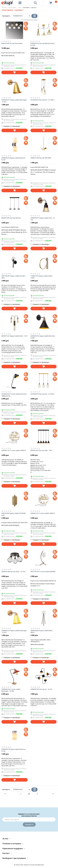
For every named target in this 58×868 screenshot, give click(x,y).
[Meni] (20, 3)
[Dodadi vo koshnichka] (14, 72)
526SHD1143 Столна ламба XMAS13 (14, 450)
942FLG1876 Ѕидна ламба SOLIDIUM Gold (14, 514)
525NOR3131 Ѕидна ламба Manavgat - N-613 (14, 101)
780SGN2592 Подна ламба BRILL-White (42, 631)
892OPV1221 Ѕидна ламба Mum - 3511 (14, 336)
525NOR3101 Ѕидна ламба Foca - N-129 (43, 219)
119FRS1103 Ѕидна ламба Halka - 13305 (42, 277)
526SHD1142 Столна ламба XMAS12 (43, 513)
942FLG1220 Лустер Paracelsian (12, 43)
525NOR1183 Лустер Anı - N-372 (41, 689)
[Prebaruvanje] (35, 3)
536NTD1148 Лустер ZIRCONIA (41, 158)
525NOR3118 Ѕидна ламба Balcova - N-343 (14, 750)
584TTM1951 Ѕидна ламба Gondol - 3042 (14, 277)
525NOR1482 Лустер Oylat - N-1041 (13, 572)
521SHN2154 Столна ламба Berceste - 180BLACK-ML (14, 395)
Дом (20, 7)
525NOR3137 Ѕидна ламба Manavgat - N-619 (14, 631)
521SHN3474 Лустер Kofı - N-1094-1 (43, 394)
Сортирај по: (6, 16)
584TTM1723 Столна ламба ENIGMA (43, 572)
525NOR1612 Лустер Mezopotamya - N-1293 (43, 44)
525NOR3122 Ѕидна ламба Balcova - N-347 (14, 159)
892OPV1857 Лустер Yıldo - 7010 (41, 450)
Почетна (4, 7)
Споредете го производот (11, 126)
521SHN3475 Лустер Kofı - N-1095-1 (43, 100)
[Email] (29, 819)
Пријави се (29, 825)
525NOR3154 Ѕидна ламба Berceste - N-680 (43, 337)
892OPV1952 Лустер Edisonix (11, 218)
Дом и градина (12, 7)
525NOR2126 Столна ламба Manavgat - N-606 (11, 690)
